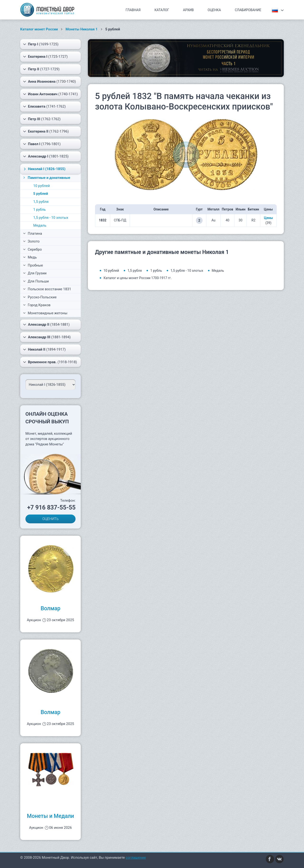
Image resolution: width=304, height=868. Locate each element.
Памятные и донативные (46, 178)
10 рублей (42, 186)
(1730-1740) (49, 81)
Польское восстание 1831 (47, 289)
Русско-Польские (40, 297)
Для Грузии (35, 273)
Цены (268, 218)
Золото (31, 241)
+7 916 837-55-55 (51, 508)
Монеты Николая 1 (82, 29)
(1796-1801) (42, 144)
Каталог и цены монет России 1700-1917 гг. (138, 278)
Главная (133, 10)
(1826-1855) (44, 169)
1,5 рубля (41, 202)
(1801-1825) (46, 156)
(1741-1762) (44, 106)
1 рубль (40, 210)
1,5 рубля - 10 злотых (51, 218)
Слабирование (248, 10)
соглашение (136, 858)
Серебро (32, 249)
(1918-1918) (50, 362)
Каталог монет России (39, 29)
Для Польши (36, 281)
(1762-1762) (42, 119)
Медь (30, 257)
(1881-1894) (47, 337)
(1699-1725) (41, 44)
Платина (33, 234)
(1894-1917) (44, 349)
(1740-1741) (50, 94)
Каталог (162, 10)
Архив (188, 10)
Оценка (214, 10)
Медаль (40, 225)
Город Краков (37, 305)
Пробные (33, 265)
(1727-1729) (41, 69)
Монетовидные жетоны (45, 313)
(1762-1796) (46, 131)
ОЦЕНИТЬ (50, 519)
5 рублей (41, 194)
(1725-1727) (45, 57)
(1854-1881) (46, 324)
